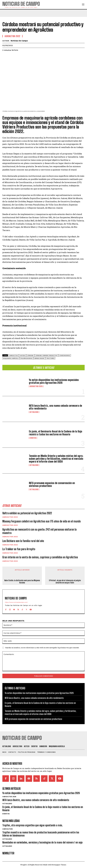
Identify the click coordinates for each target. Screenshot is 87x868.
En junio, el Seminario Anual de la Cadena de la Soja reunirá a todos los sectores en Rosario (56, 433)
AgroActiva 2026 (36, 386)
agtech (23, 355)
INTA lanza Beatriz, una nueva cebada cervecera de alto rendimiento (55, 407)
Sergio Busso (39, 358)
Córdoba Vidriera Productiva (47, 355)
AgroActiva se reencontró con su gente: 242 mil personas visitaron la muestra (39, 531)
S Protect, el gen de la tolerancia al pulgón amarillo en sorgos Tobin (65, 581)
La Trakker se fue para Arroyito (19, 549)
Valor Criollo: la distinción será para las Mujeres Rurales (22, 581)
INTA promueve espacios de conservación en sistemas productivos (52, 484)
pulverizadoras (27, 358)
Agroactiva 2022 (10, 517)
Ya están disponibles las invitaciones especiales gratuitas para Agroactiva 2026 (54, 381)
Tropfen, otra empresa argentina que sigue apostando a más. (33, 825)
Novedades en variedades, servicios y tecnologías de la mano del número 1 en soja (42, 842)
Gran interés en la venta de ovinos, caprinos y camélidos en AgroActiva (40, 557)
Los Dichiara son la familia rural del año (23, 541)
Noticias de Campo (19, 41)
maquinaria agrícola (11, 358)
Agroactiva (14, 355)
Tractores (50, 358)
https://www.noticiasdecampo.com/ (16, 602)
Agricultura (8, 829)
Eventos (33, 438)
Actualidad (34, 412)
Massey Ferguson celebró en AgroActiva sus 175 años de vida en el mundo (42, 521)
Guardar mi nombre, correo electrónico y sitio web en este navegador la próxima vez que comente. (42, 648)
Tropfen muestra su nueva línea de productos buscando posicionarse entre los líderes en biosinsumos (41, 834)
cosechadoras (65, 355)
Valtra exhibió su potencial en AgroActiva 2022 (27, 513)
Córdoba (30, 355)
